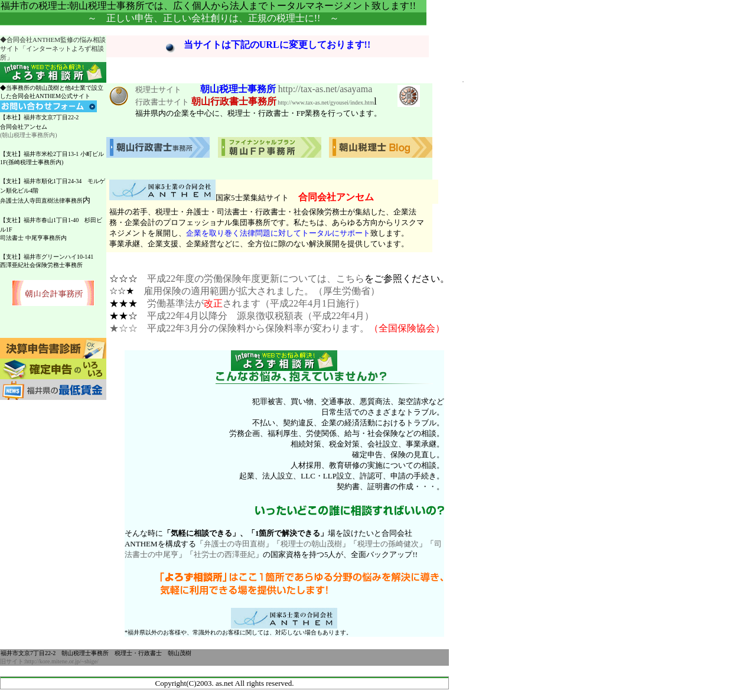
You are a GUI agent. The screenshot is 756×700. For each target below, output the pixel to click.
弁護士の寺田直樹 (234, 544)
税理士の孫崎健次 (388, 544)
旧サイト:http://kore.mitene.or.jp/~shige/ (49, 661)
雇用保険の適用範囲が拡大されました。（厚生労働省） (262, 291)
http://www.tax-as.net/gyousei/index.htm (325, 102)
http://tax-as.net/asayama (325, 89)
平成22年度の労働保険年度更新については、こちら (256, 279)
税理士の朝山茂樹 (311, 544)
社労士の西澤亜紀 (224, 554)
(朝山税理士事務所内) (29, 135)
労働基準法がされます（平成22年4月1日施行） (256, 303)
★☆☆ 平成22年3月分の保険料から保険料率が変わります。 (239, 328)
